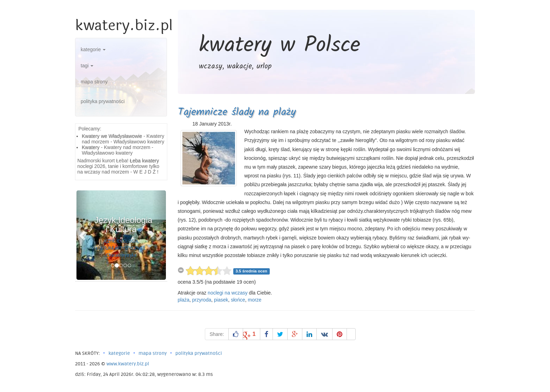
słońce (238, 300)
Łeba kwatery (144, 161)
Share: (217, 334)
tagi (87, 66)
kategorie (93, 49)
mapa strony (94, 82)
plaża (184, 300)
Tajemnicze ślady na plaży (237, 112)
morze (255, 300)
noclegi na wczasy (228, 293)
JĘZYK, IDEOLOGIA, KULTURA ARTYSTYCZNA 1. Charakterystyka (121, 248)
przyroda (202, 300)
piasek (221, 300)
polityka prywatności (103, 101)
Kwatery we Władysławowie (112, 136)
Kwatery (91, 147)
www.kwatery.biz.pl (128, 364)
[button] (83, 235)
